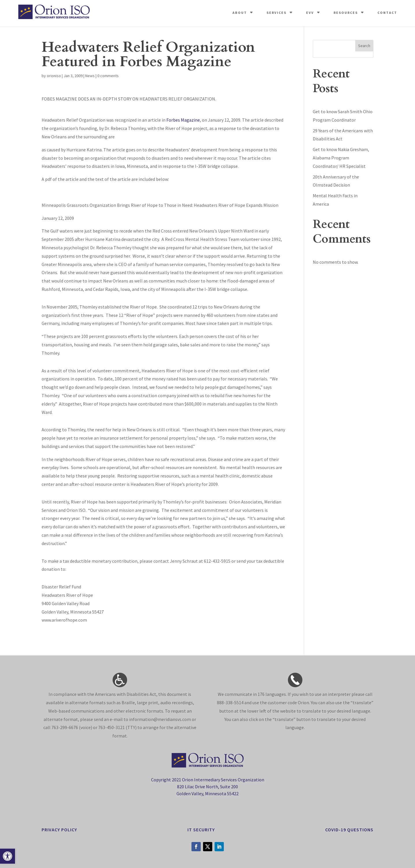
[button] (8, 856)
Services (277, 13)
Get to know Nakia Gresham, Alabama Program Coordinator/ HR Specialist (341, 158)
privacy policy (59, 830)
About (240, 13)
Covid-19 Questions (349, 830)
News (90, 76)
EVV (310, 13)
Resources (346, 13)
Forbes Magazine (183, 120)
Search (364, 46)
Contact (387, 13)
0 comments (108, 76)
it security (201, 830)
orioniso (54, 76)
